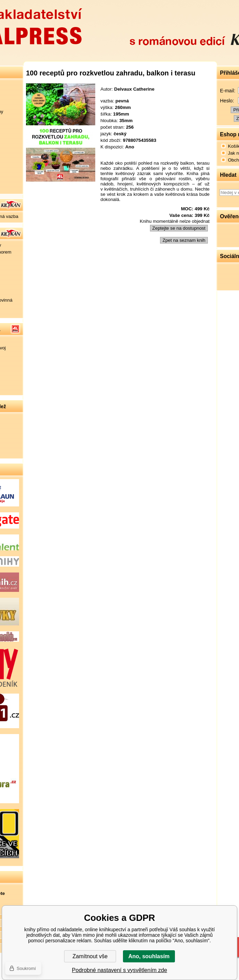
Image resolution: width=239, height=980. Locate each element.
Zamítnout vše (90, 956)
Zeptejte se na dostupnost (179, 228)
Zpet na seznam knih (184, 240)
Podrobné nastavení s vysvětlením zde (120, 970)
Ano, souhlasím (149, 956)
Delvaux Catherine (134, 89)
